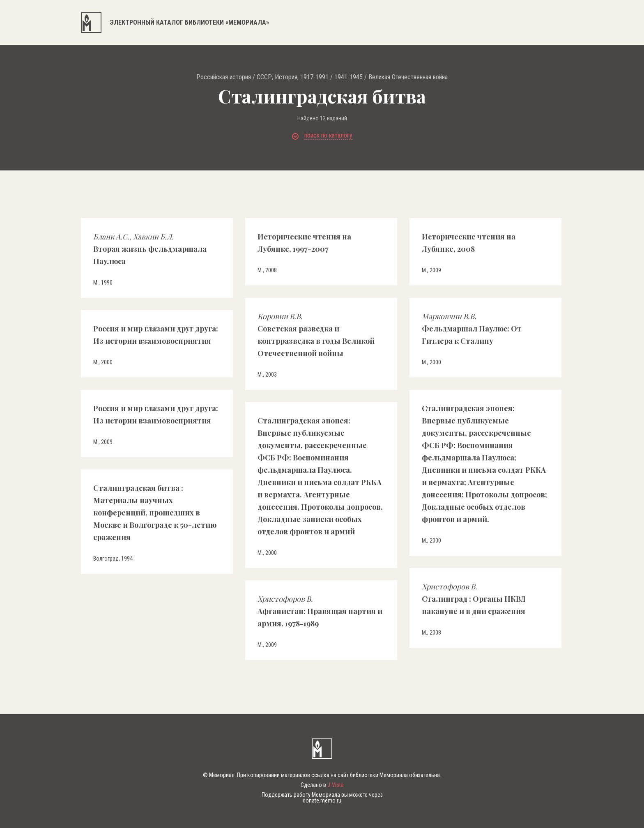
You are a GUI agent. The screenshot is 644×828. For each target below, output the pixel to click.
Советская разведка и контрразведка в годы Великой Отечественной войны (316, 335)
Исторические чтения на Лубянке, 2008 (469, 243)
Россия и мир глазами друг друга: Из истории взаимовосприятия (156, 335)
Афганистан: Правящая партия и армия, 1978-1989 (320, 611)
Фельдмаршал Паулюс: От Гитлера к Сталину (472, 329)
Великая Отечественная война (408, 77)
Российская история (224, 77)
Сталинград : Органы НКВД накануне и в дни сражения (474, 599)
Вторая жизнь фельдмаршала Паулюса (150, 249)
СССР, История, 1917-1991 (293, 77)
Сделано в (322, 785)
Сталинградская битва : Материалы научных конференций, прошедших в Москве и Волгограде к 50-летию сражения (155, 513)
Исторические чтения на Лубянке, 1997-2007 (304, 243)
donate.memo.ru (322, 800)
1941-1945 (348, 77)
